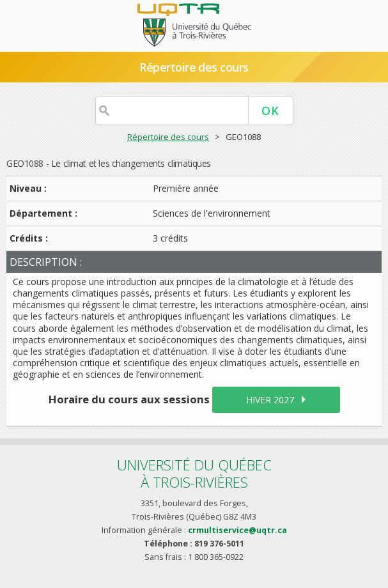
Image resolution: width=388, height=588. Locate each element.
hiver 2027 (270, 400)
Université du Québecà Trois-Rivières (194, 473)
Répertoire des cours (194, 67)
